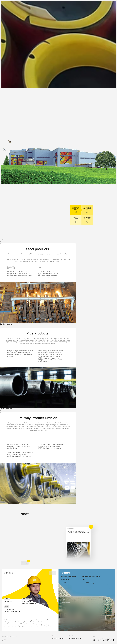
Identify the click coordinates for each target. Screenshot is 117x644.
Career (53, 573)
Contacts (84, 580)
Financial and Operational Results (90, 576)
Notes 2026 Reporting (87, 583)
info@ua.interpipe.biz (75, 638)
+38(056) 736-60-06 (58, 638)
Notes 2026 (64, 583)
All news (24, 563)
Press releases (65, 580)
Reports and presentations (68, 576)
